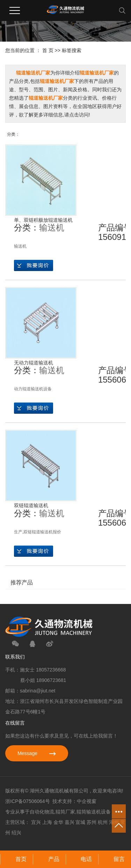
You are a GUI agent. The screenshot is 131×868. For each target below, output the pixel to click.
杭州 (103, 822)
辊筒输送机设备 (94, 812)
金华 (58, 822)
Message (37, 753)
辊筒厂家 (65, 812)
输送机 (52, 227)
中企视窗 (87, 801)
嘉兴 (70, 822)
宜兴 (36, 822)
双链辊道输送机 (31, 505)
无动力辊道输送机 (34, 363)
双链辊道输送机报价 (42, 532)
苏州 (92, 822)
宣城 (80, 822)
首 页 (48, 50)
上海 (47, 822)
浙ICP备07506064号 (28, 801)
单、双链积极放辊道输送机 (43, 220)
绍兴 (16, 833)
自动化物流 (42, 812)
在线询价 (34, 265)
